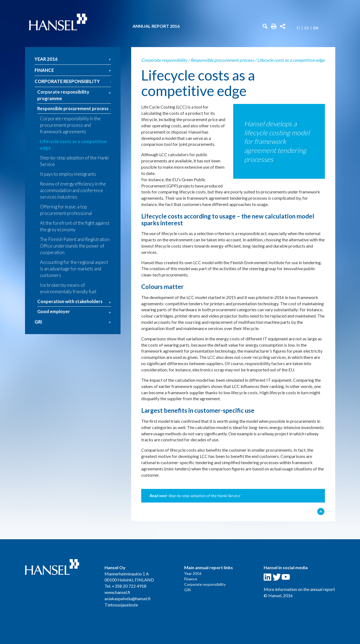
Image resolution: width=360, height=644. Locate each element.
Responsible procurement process (73, 108)
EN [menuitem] (316, 28)
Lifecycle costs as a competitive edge (73, 145)
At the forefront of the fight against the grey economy (75, 226)
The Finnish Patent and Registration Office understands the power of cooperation (75, 246)
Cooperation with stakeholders (70, 301)
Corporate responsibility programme (63, 95)
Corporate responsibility (67, 81)
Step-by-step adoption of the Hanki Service (74, 161)
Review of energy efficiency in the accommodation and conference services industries (73, 190)
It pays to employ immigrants (68, 174)
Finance (44, 70)
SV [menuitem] (307, 28)
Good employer (54, 311)
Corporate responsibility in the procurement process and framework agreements (70, 125)
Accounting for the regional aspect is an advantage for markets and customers (74, 269)
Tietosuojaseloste (121, 605)
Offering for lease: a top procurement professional (66, 210)
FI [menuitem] (299, 28)
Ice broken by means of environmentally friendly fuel (68, 288)
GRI (38, 322)
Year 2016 (46, 59)
